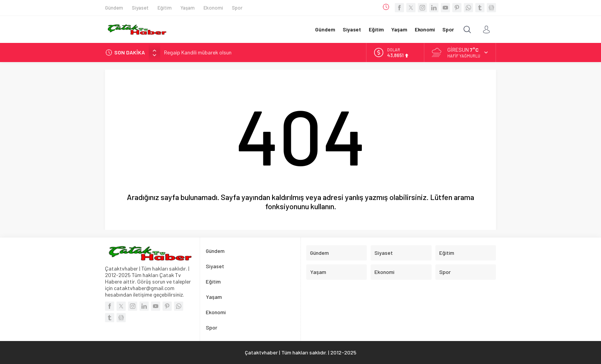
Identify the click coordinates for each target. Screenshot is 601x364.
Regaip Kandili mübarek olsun (198, 52)
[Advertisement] (67, 115)
